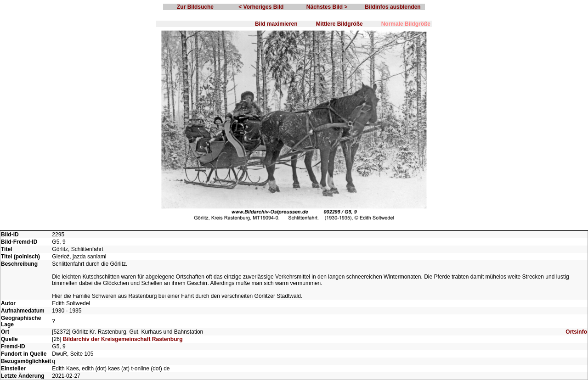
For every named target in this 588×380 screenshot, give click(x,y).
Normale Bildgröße (406, 24)
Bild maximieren (276, 24)
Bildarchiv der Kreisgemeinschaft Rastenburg (123, 339)
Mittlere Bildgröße (339, 24)
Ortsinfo (576, 332)
